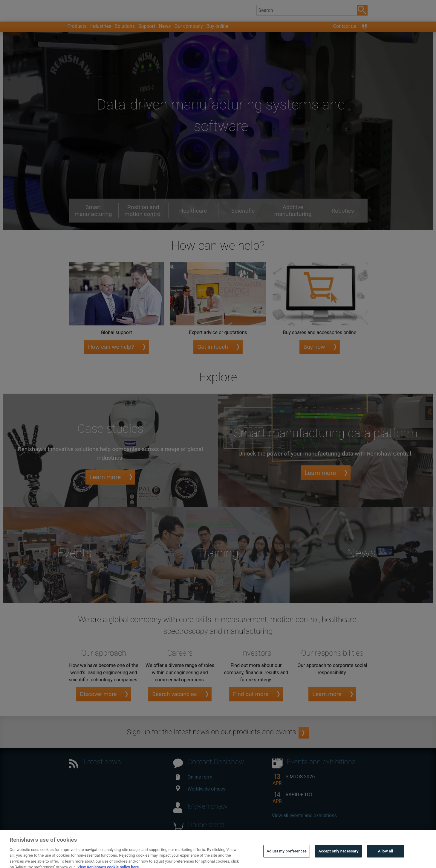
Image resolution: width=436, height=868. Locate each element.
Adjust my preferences (287, 859)
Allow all (386, 859)
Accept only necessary (338, 859)
